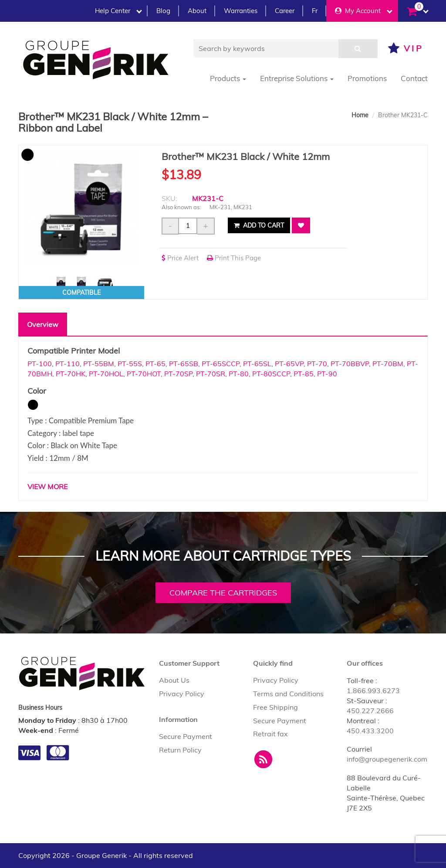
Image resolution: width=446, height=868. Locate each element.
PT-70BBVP (350, 364)
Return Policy (180, 750)
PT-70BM (388, 364)
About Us (174, 680)
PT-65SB (184, 364)
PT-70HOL (106, 374)
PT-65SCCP (221, 364)
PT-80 (239, 374)
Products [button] (228, 78)
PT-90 (327, 374)
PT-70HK (71, 374)
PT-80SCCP (271, 374)
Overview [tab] (43, 324)
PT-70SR (211, 374)
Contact (414, 78)
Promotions (367, 78)
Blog (163, 11)
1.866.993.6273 (373, 691)
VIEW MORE (47, 487)
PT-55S (130, 364)
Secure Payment (186, 736)
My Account (364, 11)
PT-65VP (289, 364)
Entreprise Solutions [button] (297, 78)
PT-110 (68, 364)
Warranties (241, 11)
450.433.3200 (370, 731)
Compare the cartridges (223, 593)
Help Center (118, 11)
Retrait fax (270, 734)
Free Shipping (275, 707)
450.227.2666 (370, 711)
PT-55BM (99, 364)
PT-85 (304, 374)
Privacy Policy (182, 694)
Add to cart (259, 225)
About (197, 11)
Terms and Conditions (288, 694)
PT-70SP (178, 374)
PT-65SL (257, 364)
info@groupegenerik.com (387, 759)
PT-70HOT (144, 374)
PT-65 (155, 364)
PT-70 (317, 364)
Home (360, 115)
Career (285, 11)
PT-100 (40, 364)
